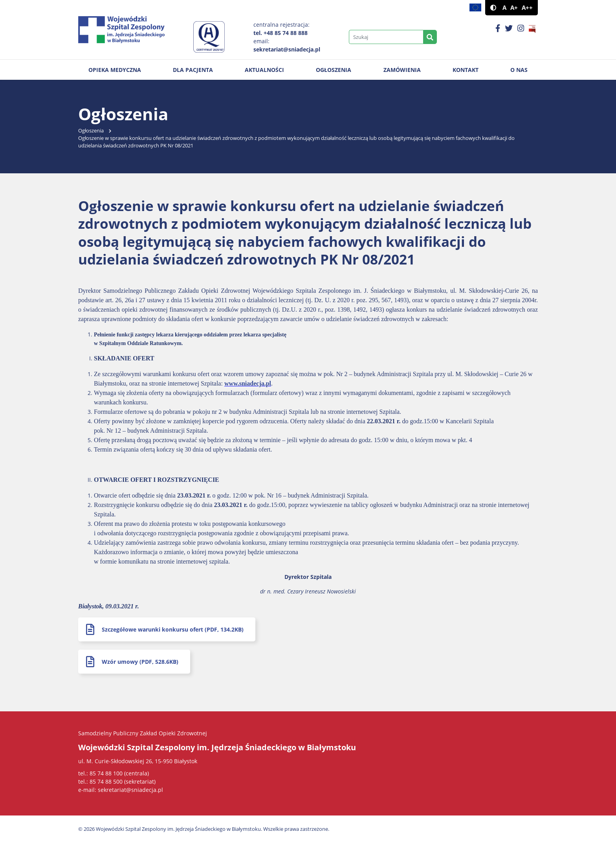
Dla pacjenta (193, 70)
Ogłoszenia (334, 70)
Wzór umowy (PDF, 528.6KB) (140, 662)
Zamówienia (402, 70)
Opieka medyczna (115, 70)
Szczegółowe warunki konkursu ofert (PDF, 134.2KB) (173, 629)
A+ (514, 8)
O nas (519, 70)
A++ (527, 8)
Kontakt (466, 70)
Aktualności (264, 70)
